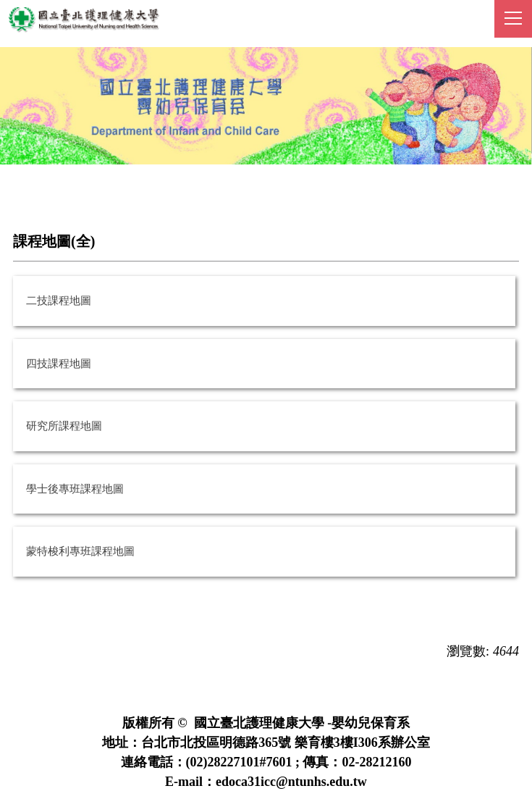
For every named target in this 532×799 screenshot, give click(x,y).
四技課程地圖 (59, 364)
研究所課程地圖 (64, 426)
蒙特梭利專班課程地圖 (80, 551)
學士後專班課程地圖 (75, 489)
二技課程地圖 (59, 301)
